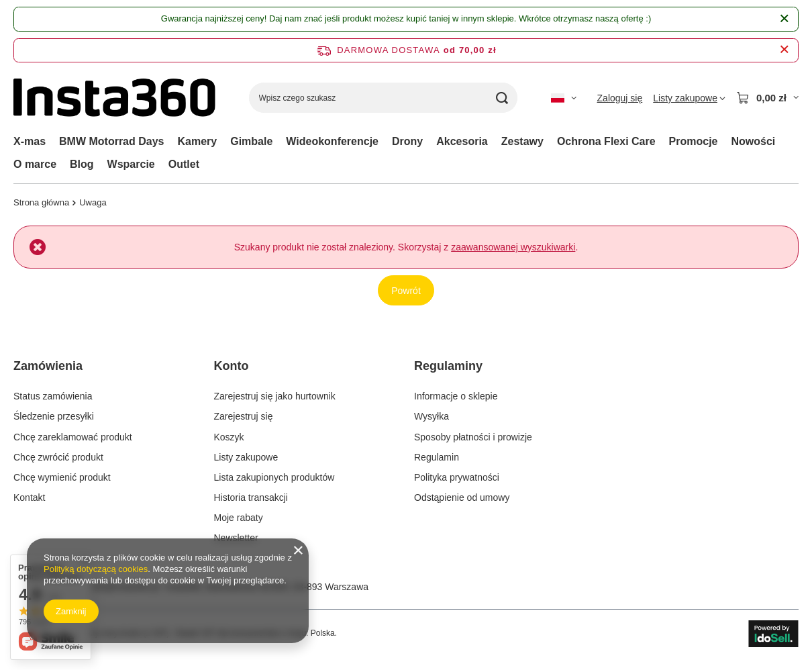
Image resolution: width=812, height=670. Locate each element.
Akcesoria (462, 141)
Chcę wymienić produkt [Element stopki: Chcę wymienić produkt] (62, 477)
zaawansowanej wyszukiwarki (513, 247)
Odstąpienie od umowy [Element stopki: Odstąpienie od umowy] (462, 497)
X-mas (30, 141)
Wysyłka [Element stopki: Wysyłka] (432, 416)
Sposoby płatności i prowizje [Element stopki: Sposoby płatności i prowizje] (473, 437)
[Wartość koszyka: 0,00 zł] (767, 98)
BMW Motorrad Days (111, 141)
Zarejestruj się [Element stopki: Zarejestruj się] (244, 416)
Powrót (406, 291)
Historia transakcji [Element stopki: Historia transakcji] (251, 497)
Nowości (754, 141)
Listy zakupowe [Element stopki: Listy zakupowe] (246, 457)
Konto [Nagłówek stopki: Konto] (232, 366)
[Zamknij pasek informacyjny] (784, 50)
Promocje (694, 141)
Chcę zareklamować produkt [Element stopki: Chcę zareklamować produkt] (73, 437)
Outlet (184, 164)
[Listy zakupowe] (689, 98)
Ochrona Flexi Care (606, 141)
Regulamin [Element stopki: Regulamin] (437, 457)
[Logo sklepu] (114, 98)
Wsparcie (131, 164)
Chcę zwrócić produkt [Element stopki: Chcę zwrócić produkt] (58, 457)
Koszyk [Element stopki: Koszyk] (229, 437)
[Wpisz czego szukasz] (383, 98)
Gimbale (251, 141)
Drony (407, 141)
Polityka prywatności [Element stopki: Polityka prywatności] (457, 477)
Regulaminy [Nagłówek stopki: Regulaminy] (448, 366)
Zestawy (522, 141)
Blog (82, 164)
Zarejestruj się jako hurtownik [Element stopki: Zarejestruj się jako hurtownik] (275, 396)
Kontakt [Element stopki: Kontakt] (29, 497)
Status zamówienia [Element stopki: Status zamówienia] (53, 396)
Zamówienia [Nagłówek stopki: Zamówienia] (48, 366)
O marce (35, 164)
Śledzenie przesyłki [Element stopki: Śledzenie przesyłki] (54, 416)
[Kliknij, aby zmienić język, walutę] (564, 98)
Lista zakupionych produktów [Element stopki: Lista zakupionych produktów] (274, 477)
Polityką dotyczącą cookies (96, 569)
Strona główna (41, 202)
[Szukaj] (502, 98)
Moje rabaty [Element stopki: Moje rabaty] (239, 518)
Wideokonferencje (332, 141)
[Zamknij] (784, 19)
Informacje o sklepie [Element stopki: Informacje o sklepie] (456, 396)
